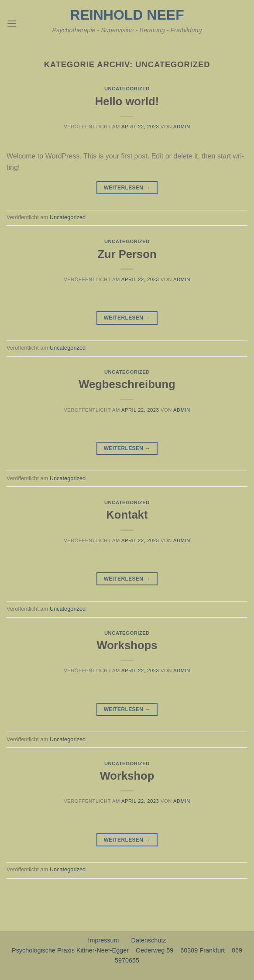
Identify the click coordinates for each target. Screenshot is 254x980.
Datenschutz (149, 940)
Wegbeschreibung (127, 384)
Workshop (127, 776)
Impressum (103, 940)
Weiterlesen (127, 188)
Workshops (127, 645)
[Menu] (12, 23)
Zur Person (127, 254)
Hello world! (127, 101)
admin (182, 127)
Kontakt (127, 515)
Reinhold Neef (127, 15)
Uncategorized (127, 89)
